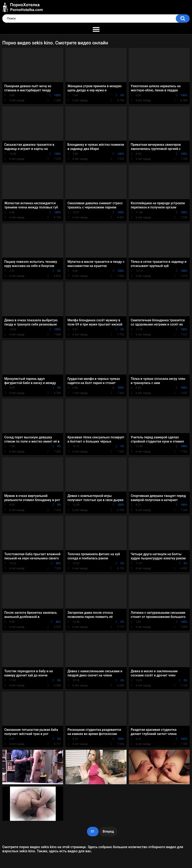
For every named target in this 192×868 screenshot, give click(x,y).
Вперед (108, 831)
